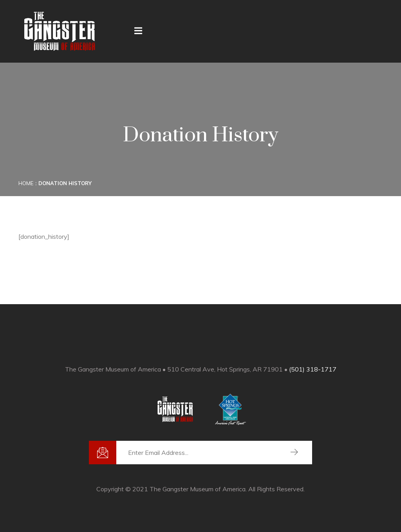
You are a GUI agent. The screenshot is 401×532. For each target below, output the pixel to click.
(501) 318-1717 (313, 369)
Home (26, 183)
